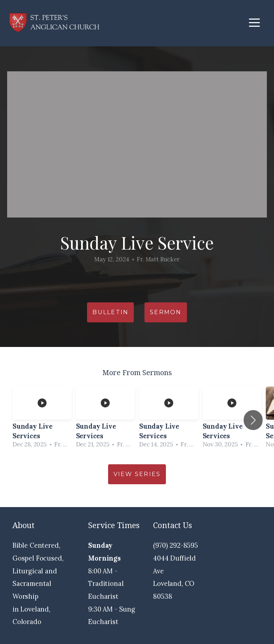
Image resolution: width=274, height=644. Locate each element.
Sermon (166, 312)
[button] (253, 420)
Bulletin (110, 312)
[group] (42, 420)
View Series (137, 474)
